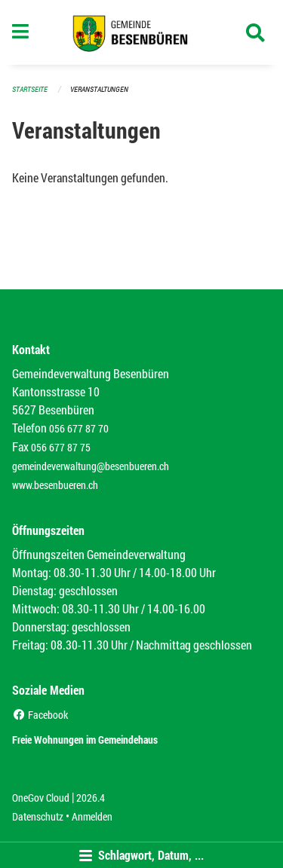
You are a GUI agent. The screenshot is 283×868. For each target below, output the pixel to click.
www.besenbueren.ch (55, 485)
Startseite (30, 89)
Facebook (40, 715)
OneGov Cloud (41, 798)
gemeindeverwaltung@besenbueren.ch (91, 466)
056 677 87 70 (79, 428)
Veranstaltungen (99, 89)
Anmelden (92, 816)
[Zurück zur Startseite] (141, 32)
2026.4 (91, 798)
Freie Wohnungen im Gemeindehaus (85, 740)
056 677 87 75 (61, 447)
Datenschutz (38, 816)
